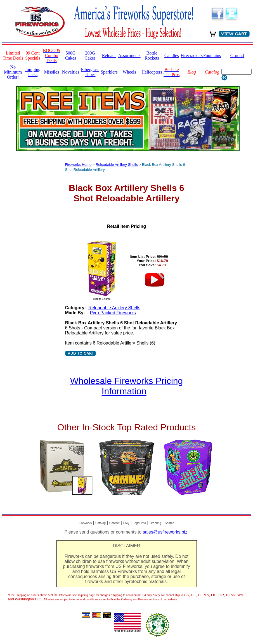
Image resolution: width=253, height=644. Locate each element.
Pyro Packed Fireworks (113, 313)
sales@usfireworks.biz (165, 532)
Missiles (52, 72)
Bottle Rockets (152, 56)
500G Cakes (71, 56)
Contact (114, 523)
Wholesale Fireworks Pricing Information (127, 386)
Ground (237, 56)
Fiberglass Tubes (90, 72)
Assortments (129, 56)
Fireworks (85, 523)
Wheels (129, 72)
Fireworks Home (78, 165)
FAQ (126, 523)
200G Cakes (90, 56)
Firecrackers (192, 56)
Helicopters (152, 72)
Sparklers (109, 72)
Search (169, 523)
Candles (172, 56)
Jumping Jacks (33, 72)
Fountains (212, 56)
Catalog (101, 523)
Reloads (109, 56)
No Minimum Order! (13, 72)
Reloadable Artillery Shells (117, 165)
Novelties (71, 72)
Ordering (155, 523)
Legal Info (139, 523)
